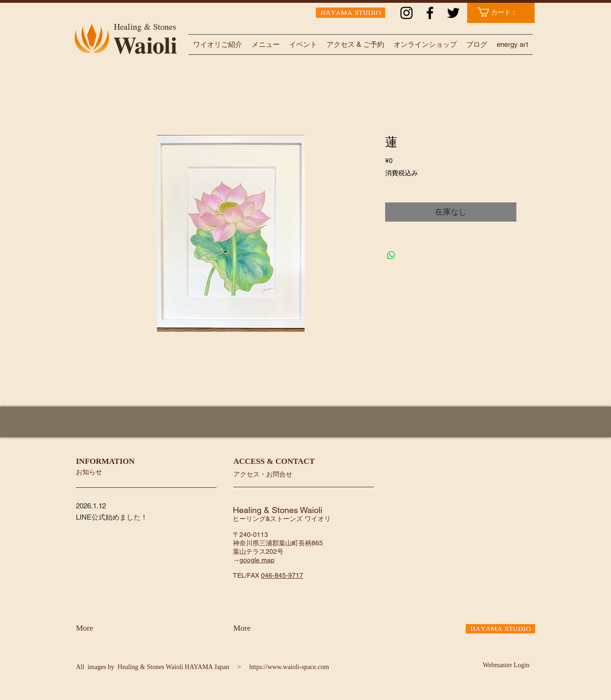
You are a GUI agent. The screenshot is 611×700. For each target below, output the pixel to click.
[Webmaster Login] (506, 665)
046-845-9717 (282, 575)
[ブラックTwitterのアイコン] (453, 13)
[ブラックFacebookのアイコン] (430, 13)
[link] (502, 12)
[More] (101, 628)
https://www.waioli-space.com (289, 667)
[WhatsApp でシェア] (391, 255)
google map (257, 560)
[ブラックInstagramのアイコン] (406, 13)
